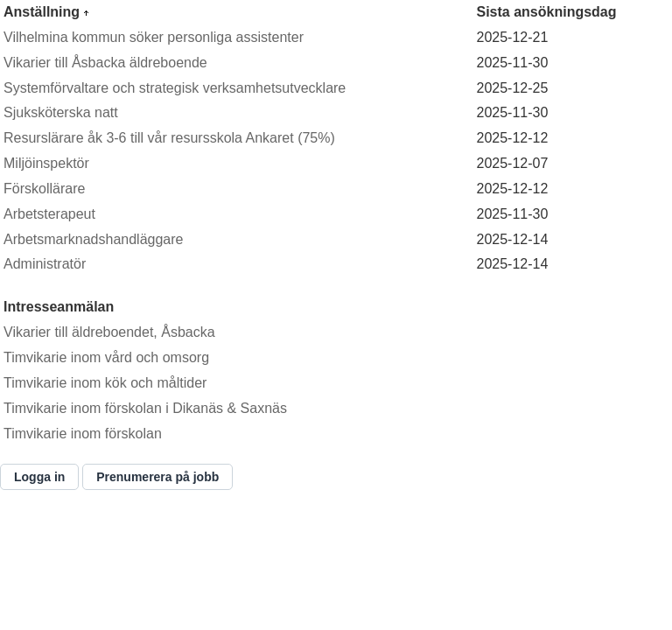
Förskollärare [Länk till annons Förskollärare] (44, 189)
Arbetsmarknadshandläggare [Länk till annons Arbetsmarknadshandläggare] (93, 239)
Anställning (44, 12)
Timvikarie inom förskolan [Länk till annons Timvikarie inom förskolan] (83, 434)
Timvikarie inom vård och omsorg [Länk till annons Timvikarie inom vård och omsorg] (106, 357)
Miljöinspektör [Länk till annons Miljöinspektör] (46, 163)
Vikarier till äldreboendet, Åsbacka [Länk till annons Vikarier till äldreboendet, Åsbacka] (109, 332)
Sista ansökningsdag (547, 12)
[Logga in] (39, 477)
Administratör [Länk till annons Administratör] (45, 264)
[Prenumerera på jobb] (157, 477)
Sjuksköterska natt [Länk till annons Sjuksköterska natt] (61, 112)
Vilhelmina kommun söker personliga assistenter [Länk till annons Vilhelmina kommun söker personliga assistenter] (154, 37)
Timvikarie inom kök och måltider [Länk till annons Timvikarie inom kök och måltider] (105, 383)
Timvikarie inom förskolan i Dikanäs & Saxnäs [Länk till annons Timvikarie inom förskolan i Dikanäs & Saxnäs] (145, 408)
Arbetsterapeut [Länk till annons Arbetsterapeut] (49, 214)
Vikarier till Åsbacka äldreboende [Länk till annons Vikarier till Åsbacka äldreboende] (105, 63)
